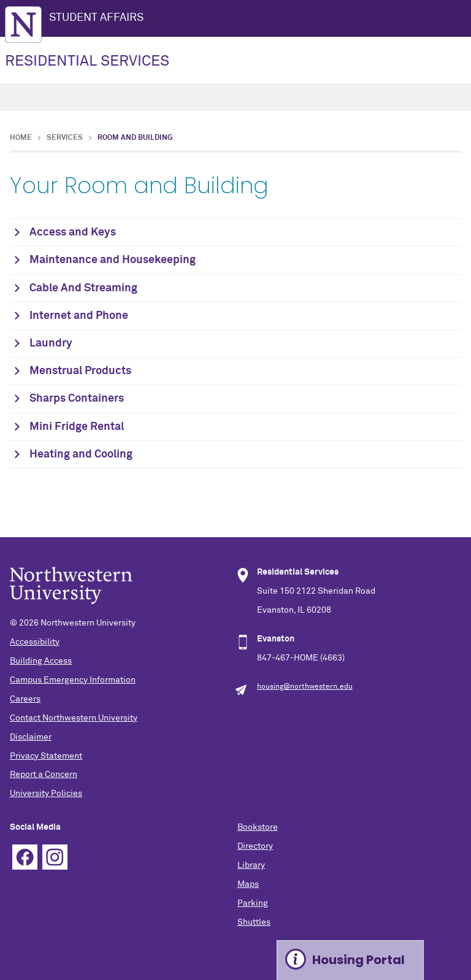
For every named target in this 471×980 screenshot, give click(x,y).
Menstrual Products (80, 371)
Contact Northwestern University (74, 718)
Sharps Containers (77, 399)
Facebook (25, 857)
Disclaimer (31, 737)
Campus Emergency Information (73, 680)
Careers (25, 699)
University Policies (46, 794)
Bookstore (258, 827)
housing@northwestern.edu (305, 687)
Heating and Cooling (81, 454)
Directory (255, 846)
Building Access (41, 661)
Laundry (51, 343)
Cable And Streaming (83, 288)
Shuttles (254, 922)
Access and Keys (73, 232)
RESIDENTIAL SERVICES (87, 61)
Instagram (55, 857)
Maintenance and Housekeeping (113, 260)
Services (65, 138)
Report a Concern (44, 775)
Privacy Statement (46, 756)
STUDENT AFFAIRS (96, 18)
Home (21, 138)
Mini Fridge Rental (77, 427)
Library (251, 865)
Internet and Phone (79, 316)
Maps (248, 884)
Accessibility (35, 642)
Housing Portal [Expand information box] (358, 960)
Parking (253, 903)
